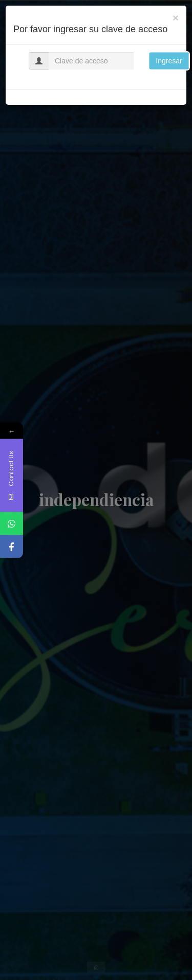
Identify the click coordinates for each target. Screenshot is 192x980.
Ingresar (169, 61)
